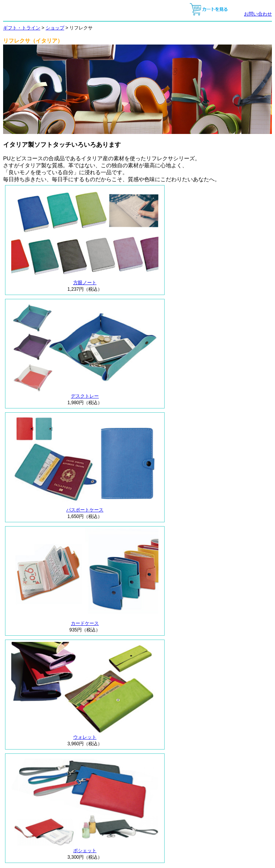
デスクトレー (85, 394)
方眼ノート (85, 280)
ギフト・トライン (22, 28)
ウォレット (85, 735)
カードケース (85, 621)
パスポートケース (85, 508)
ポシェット (85, 848)
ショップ (55, 28)
